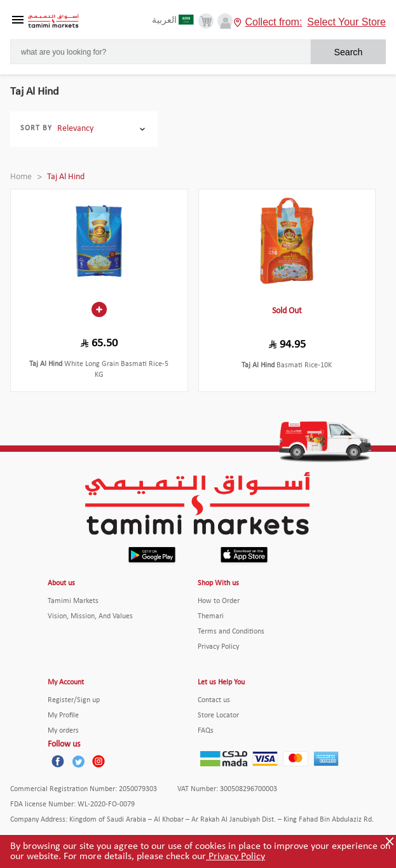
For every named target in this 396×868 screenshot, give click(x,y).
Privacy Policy (236, 857)
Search (348, 52)
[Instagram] (99, 761)
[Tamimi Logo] (53, 21)
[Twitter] (78, 761)
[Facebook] (58, 761)
